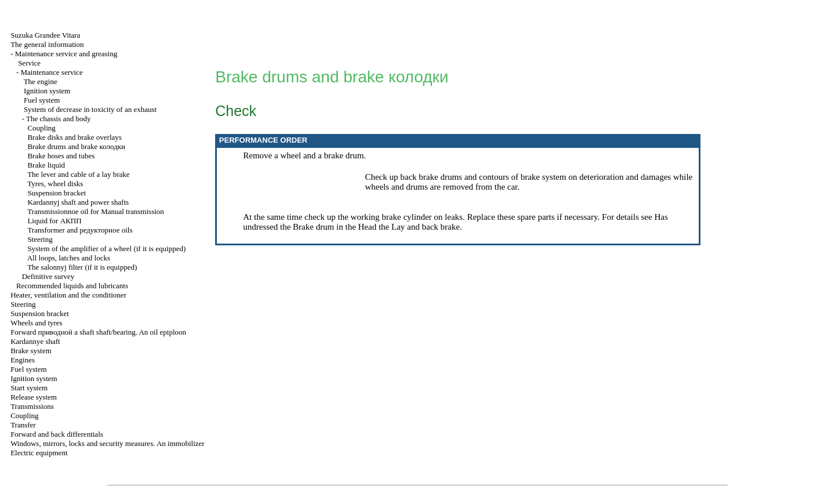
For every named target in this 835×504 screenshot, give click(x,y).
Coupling (41, 128)
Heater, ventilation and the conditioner (68, 295)
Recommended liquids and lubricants (72, 286)
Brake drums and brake (76, 146)
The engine (41, 81)
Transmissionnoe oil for (96, 211)
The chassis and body (59, 119)
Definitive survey (48, 276)
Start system (29, 388)
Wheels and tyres (37, 323)
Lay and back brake (426, 227)
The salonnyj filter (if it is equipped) (82, 267)
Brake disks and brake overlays (74, 137)
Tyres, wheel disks (55, 184)
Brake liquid (46, 165)
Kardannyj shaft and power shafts (78, 202)
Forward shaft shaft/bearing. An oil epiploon (98, 332)
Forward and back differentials (57, 434)
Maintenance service (51, 72)
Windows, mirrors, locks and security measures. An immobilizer (108, 443)
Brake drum (313, 227)
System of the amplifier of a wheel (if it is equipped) (106, 249)
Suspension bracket (57, 193)
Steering (40, 239)
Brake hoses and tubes (61, 156)
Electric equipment (39, 453)
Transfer (23, 425)
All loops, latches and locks (69, 258)
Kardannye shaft (35, 341)
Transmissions (32, 406)
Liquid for (54, 221)
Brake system (31, 351)
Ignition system (47, 91)
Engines (23, 360)
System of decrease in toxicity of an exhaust (90, 109)
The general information (47, 44)
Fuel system (42, 100)
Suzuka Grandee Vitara (45, 35)
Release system (34, 397)
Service (29, 63)
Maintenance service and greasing (66, 54)
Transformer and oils (80, 230)
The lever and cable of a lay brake (78, 174)
